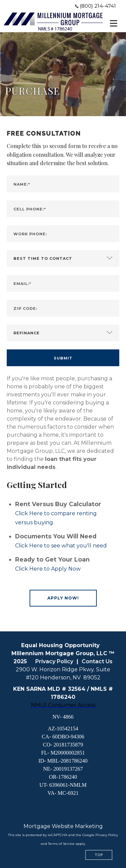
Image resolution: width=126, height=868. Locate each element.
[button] (63, 598)
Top (99, 855)
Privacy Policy (54, 661)
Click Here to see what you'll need (61, 546)
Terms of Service (61, 844)
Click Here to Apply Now (48, 569)
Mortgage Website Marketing (63, 826)
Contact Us (97, 661)
